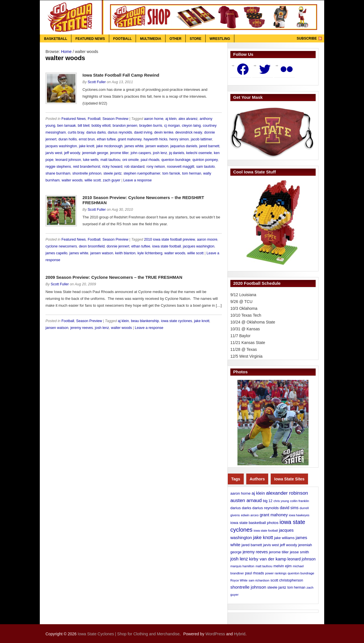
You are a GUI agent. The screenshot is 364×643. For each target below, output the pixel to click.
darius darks (96, 132)
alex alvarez (188, 119)
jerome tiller (119, 153)
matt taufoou (110, 160)
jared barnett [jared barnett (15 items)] (252, 545)
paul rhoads (150, 160)
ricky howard (112, 167)
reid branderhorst (87, 167)
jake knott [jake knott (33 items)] (263, 537)
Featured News (90, 39)
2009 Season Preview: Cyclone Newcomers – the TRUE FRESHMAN (114, 277)
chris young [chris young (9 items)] (281, 501)
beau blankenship (145, 321)
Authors (257, 479)
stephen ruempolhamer (142, 173)
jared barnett (209, 146)
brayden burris (151, 126)
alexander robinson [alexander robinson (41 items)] (287, 493)
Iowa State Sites (289, 479)
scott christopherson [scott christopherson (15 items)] (287, 580)
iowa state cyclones (176, 321)
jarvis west (54, 153)
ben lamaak (66, 126)
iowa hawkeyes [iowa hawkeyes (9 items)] (299, 515)
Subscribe (307, 38)
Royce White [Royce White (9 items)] (239, 580)
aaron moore (207, 239)
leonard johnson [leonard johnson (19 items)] (302, 559)
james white (134, 146)
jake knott (87, 146)
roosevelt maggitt (181, 167)
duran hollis (68, 139)
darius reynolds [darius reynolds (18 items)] (265, 508)
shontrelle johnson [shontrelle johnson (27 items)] (248, 587)
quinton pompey (205, 160)
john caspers (141, 153)
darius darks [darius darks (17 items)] (241, 508)
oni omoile (130, 160)
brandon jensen (125, 126)
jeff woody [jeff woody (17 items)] (288, 545)
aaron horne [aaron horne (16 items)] (240, 493)
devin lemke (164, 132)
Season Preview (115, 119)
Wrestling (220, 39)
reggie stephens (58, 167)
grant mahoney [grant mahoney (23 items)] (274, 515)
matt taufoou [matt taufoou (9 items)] (264, 566)
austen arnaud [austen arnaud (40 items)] (246, 500)
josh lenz (160, 153)
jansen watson (157, 146)
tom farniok (171, 173)
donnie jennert (118, 246)
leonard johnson (68, 160)
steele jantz (113, 173)
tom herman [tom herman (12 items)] (296, 587)
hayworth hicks (155, 139)
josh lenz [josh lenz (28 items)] (239, 559)
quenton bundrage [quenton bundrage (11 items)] (301, 573)
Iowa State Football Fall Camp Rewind (121, 75)
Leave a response (138, 180)
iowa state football (167, 246)
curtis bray (76, 132)
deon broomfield (92, 246)
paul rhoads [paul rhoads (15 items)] (254, 573)
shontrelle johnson (87, 173)
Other (175, 39)
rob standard (134, 167)
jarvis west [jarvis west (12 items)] (271, 545)
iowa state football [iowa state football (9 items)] (266, 531)
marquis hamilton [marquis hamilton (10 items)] (242, 566)
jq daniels (177, 153)
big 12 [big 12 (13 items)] (267, 501)
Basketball (56, 39)
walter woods (72, 180)
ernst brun (87, 139)
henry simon (179, 139)
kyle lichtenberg (150, 253)
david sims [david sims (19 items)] (289, 508)
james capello (56, 253)
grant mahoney (130, 139)
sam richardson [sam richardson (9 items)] (259, 580)
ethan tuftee (106, 139)
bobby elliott (101, 126)
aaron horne (154, 119)
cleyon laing (192, 126)
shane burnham (58, 173)
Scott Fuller (97, 82)
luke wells (91, 160)
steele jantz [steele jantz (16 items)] (277, 587)
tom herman (192, 173)
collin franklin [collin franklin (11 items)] (300, 501)
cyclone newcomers (61, 246)
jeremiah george (95, 153)
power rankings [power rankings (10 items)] (276, 573)
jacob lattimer (201, 139)
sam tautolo (205, 167)
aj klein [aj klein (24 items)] (258, 493)
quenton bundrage (176, 160)
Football (122, 39)
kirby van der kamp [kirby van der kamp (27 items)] (268, 559)
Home (66, 52)
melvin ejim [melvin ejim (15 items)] (283, 566)
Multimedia (150, 39)
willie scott (93, 180)
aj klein (171, 119)
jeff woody (72, 153)
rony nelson (156, 167)
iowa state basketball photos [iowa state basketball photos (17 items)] (254, 523)
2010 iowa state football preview (170, 239)
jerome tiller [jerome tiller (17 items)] (279, 552)
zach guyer (112, 180)
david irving (143, 132)
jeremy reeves (82, 328)
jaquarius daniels (184, 146)
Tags (236, 479)
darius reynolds (120, 132)
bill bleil (83, 126)
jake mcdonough (109, 146)
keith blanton (125, 253)
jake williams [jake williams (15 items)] (284, 538)
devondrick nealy (189, 132)
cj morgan (172, 126)
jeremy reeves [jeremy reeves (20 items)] (255, 552)
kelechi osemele (199, 153)
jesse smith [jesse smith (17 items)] (299, 552)
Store (196, 39)
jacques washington (61, 146)
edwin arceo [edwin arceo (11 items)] (250, 515)
